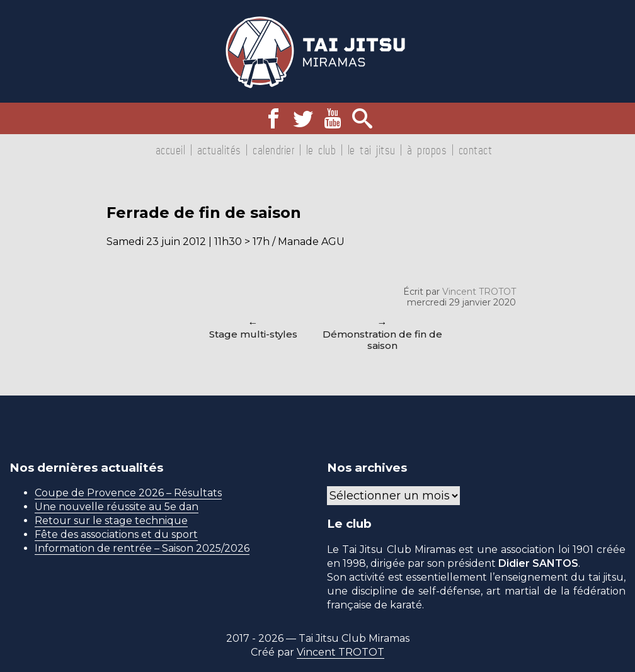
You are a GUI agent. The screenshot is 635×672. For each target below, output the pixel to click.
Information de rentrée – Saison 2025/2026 (142, 548)
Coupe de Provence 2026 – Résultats (128, 493)
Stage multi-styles (253, 334)
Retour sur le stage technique (111, 521)
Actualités (219, 150)
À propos (427, 150)
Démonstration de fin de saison (382, 340)
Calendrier (273, 150)
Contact (476, 150)
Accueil (171, 150)
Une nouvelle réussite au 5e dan (117, 507)
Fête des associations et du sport (116, 534)
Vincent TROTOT (479, 292)
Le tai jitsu (372, 150)
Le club (321, 150)
